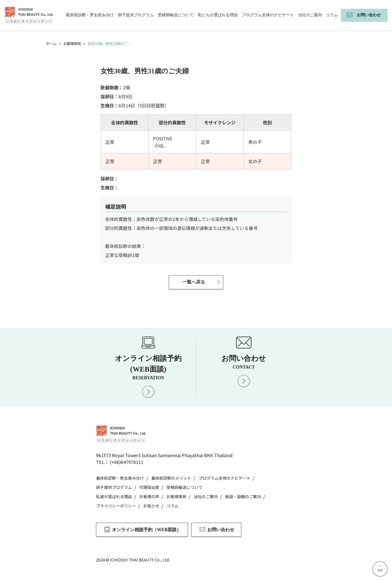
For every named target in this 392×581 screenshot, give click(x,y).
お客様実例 (176, 497)
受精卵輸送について (176, 15)
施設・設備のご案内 (243, 497)
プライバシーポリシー (116, 506)
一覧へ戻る (194, 282)
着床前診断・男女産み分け (90, 15)
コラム (332, 15)
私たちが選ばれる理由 (218, 15)
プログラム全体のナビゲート (268, 15)
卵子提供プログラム (136, 15)
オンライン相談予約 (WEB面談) (148, 367)
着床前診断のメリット (171, 478)
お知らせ (151, 506)
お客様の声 (149, 497)
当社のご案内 (310, 15)
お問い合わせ (369, 15)
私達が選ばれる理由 (114, 497)
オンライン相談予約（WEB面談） (146, 530)
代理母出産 (149, 487)
